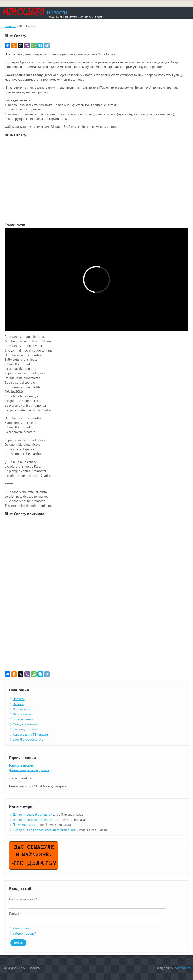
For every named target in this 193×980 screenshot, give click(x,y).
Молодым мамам (25, 724)
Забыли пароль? (24, 933)
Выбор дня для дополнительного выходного (44, 830)
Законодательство (26, 729)
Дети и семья (22, 714)
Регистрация (21, 928)
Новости (57, 12)
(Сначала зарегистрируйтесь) (30, 768)
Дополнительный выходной (32, 815)
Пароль (15, 914)
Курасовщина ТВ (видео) (30, 734)
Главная (10, 26)
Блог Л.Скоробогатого (28, 739)
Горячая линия (23, 719)
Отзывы (18, 704)
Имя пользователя (23, 899)
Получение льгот (24, 825)
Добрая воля (22, 709)
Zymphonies (182, 968)
